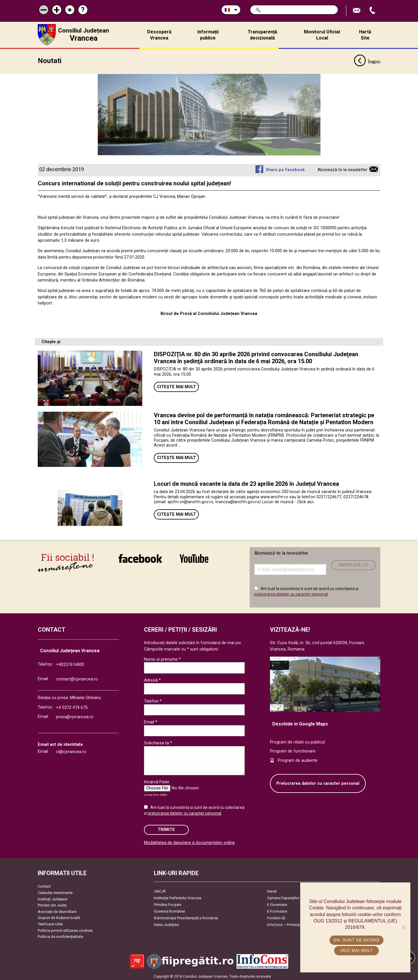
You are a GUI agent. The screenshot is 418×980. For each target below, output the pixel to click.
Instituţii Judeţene (53, 897)
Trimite (166, 828)
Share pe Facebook (285, 168)
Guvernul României (169, 910)
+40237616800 (70, 663)
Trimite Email (357, 11)
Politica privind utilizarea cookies (65, 929)
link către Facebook (140, 557)
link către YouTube (194, 557)
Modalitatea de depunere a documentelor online (189, 841)
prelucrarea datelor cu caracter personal (291, 593)
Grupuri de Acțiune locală (59, 916)
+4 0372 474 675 (72, 706)
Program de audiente (298, 759)
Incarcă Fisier (157, 780)
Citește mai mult (176, 385)
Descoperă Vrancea (159, 35)
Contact (44, 885)
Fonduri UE (276, 917)
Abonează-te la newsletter (343, 168)
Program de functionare (293, 750)
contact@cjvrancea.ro (77, 677)
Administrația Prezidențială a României (186, 917)
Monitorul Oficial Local (322, 35)
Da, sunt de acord (357, 940)
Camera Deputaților (283, 896)
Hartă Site (365, 35)
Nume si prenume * (162, 657)
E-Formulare (277, 910)
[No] (403, 927)
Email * (151, 721)
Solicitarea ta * (158, 741)
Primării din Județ (52, 904)
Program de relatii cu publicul (297, 740)
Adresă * (152, 678)
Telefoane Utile (50, 922)
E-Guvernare (277, 903)
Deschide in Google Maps (300, 722)
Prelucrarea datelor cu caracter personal (318, 782)
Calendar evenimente (55, 891)
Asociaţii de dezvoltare (57, 910)
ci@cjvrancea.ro (71, 750)
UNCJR (160, 890)
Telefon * (153, 699)
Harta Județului (166, 923)
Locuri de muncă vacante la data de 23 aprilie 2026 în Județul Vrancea (246, 482)
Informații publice (208, 35)
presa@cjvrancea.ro (75, 715)
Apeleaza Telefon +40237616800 (373, 11)
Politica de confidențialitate (60, 935)
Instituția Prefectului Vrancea (178, 896)
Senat (272, 890)
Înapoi (367, 60)
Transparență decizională (262, 35)
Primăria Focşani (168, 903)
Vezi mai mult (357, 950)
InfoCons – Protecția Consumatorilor (298, 923)
